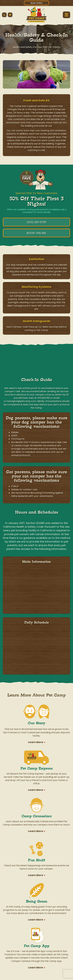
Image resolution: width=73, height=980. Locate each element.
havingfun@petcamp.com (21, 401)
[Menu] (66, 15)
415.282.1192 (44, 398)
